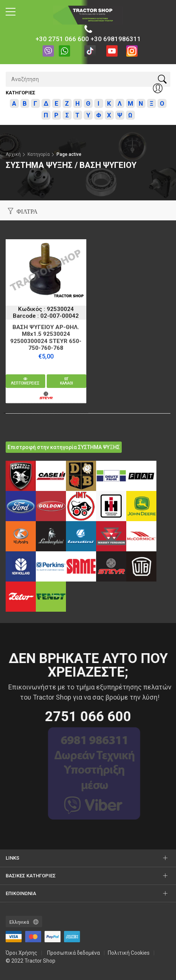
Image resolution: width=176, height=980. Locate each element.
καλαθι (67, 381)
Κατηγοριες (21, 93)
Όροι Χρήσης (21, 953)
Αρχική (13, 154)
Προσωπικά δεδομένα (73, 953)
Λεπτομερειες (25, 381)
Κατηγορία (39, 154)
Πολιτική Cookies (129, 953)
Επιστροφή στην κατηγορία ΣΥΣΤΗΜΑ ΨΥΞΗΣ (64, 447)
